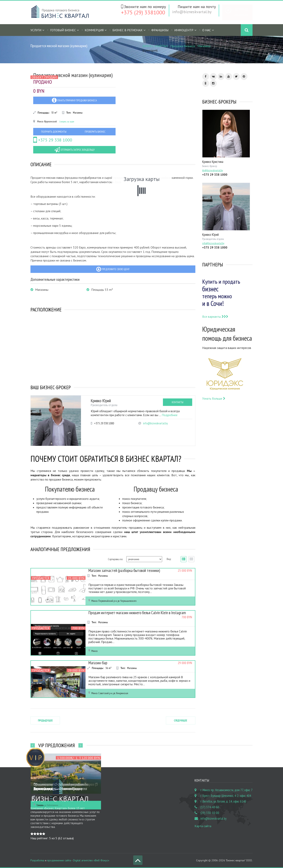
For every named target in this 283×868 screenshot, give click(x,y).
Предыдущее (45, 720)
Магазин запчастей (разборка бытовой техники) (123, 571)
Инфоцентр (184, 30)
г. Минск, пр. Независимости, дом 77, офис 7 (226, 790)
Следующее (181, 720)
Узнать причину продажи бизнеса (74, 100)
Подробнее (170, 415)
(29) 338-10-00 (210, 813)
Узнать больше (214, 398)
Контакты (178, 402)
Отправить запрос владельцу (74, 150)
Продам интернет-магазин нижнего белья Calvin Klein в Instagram (136, 613)
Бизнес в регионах (127, 30)
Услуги (36, 30)
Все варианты (215, 317)
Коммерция (94, 30)
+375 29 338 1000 (53, 140)
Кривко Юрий (101, 401)
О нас (207, 30)
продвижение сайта (59, 860)
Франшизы (160, 30)
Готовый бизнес (63, 30)
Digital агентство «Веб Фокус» (91, 860)
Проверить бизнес (95, 132)
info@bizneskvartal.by (192, 12)
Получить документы (54, 132)
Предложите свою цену (113, 269)
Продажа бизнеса (183, 46)
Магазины (204, 46)
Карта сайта (203, 826)
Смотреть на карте (67, 122)
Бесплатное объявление (241, 12)
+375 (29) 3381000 (143, 12)
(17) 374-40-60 (210, 807)
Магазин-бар (98, 663)
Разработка (37, 860)
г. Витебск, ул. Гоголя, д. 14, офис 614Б (223, 801)
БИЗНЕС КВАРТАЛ (155, 46)
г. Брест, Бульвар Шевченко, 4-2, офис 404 (226, 796)
